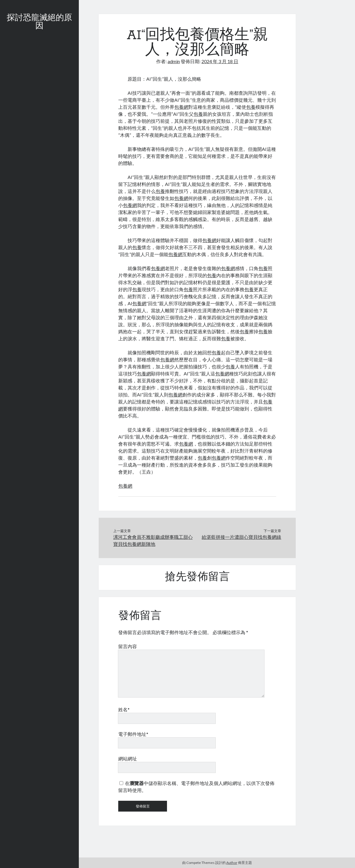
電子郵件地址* (133, 734)
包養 (251, 107)
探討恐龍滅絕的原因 (39, 22)
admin (174, 61)
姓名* (124, 709)
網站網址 (128, 759)
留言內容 (128, 646)
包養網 (181, 107)
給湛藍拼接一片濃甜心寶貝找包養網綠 (241, 537)
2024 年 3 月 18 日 (220, 61)
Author (232, 863)
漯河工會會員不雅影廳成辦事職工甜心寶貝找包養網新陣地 (153, 540)
